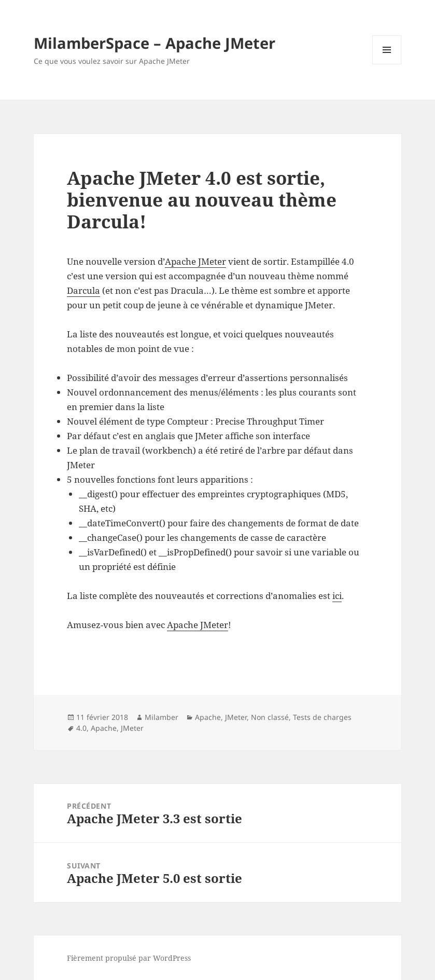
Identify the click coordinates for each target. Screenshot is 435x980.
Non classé (270, 717)
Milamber (162, 717)
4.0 (81, 728)
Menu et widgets (387, 64)
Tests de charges (322, 717)
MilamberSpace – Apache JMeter (155, 43)
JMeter (236, 717)
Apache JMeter (195, 261)
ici (337, 596)
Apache (208, 717)
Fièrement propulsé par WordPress (129, 958)
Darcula (83, 290)
